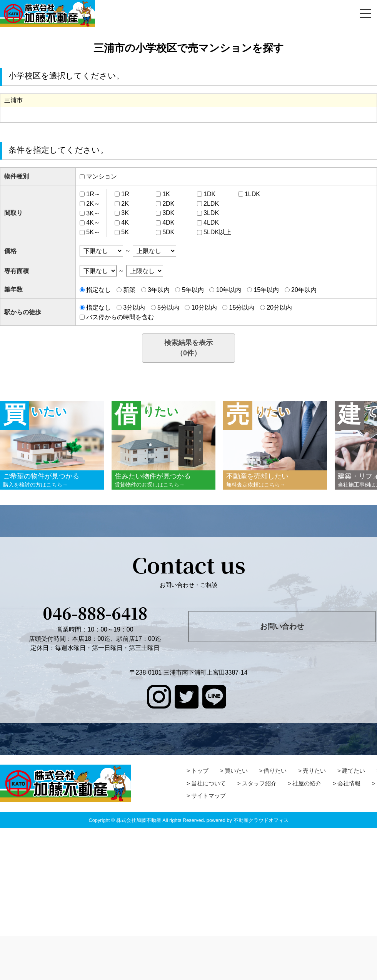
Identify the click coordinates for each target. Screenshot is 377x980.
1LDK (252, 194)
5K (125, 232)
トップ (200, 771)
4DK (168, 222)
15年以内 (266, 290)
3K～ (93, 213)
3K (125, 213)
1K (166, 194)
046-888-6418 (95, 613)
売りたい (314, 771)
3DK (168, 213)
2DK (168, 204)
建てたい (354, 771)
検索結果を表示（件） (188, 348)
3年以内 (159, 290)
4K (125, 222)
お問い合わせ (282, 626)
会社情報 (349, 783)
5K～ (93, 232)
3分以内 (134, 307)
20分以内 (279, 307)
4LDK (211, 222)
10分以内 (204, 307)
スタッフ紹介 (259, 783)
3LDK (211, 213)
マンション (102, 176)
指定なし (98, 290)
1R (125, 194)
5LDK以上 (217, 232)
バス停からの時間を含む (120, 317)
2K (125, 204)
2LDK (211, 204)
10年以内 (229, 290)
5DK (168, 232)
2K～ (93, 204)
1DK (209, 194)
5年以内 (193, 290)
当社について (209, 783)
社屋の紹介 (307, 783)
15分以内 (242, 307)
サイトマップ (209, 796)
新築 (129, 290)
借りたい (275, 771)
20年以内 (304, 290)
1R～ (93, 194)
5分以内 (168, 307)
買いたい (236, 771)
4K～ (93, 222)
